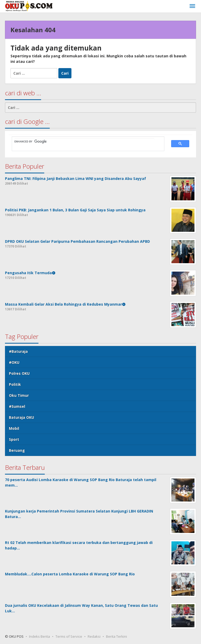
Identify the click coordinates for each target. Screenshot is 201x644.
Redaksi (94, 636)
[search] (84, 141)
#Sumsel (17, 406)
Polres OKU (19, 373)
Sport (14, 439)
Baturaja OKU (21, 417)
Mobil (14, 428)
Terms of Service (69, 636)
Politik (15, 384)
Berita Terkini (116, 636)
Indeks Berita (40, 636)
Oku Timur (19, 395)
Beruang (17, 450)
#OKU (14, 362)
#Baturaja (18, 351)
